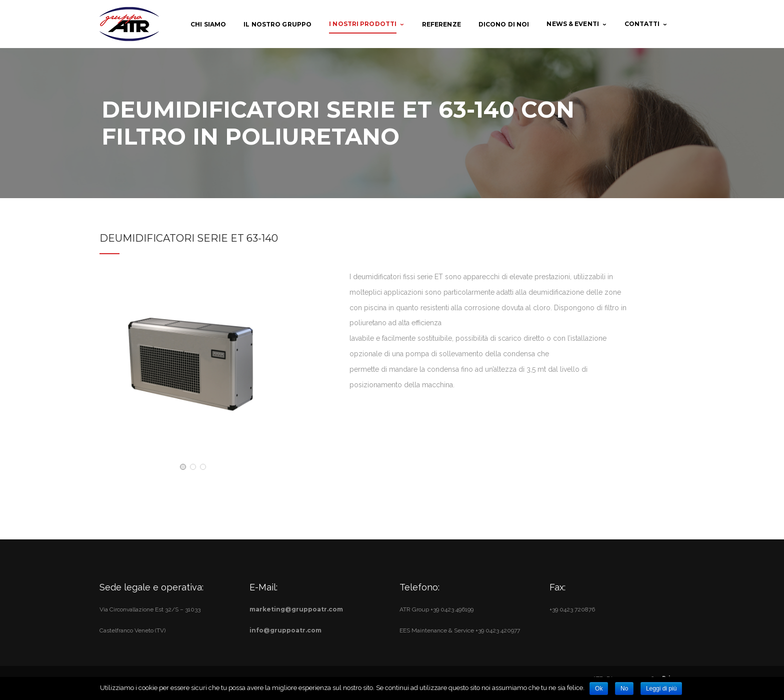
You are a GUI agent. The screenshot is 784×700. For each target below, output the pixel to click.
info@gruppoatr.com (285, 630)
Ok (599, 688)
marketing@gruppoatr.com (296, 609)
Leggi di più (661, 688)
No (624, 688)
